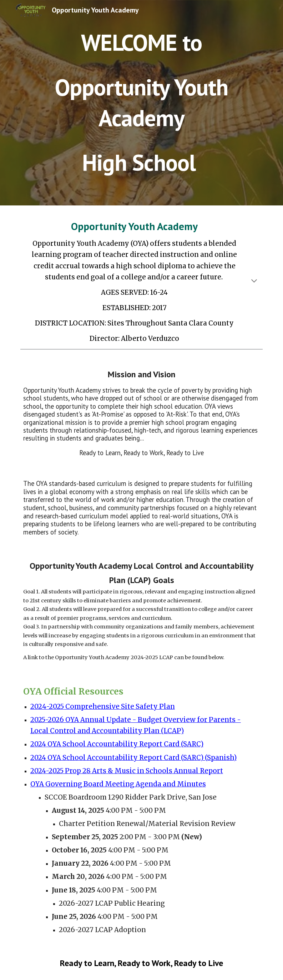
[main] (142, 103)
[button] (254, 282)
